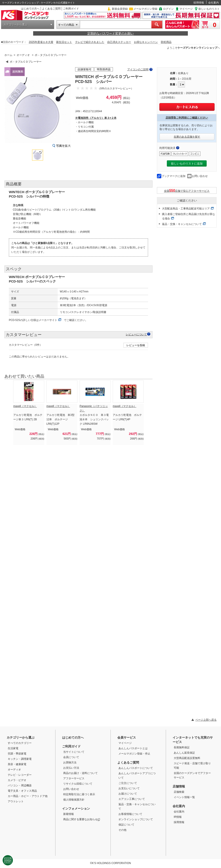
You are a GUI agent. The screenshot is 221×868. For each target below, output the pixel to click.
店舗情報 (179, 786)
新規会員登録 (120, 9)
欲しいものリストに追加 (187, 164)
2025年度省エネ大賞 (41, 42)
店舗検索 (179, 792)
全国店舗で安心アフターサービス (187, 191)
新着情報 (69, 814)
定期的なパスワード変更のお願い (110, 33)
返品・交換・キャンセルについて (182, 224)
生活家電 (13, 748)
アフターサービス (74, 778)
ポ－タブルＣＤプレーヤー (51, 55)
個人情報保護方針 (74, 800)
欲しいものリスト (209, 9)
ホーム (8, 55)
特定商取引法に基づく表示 (79, 794)
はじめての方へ (30, 9)
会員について (71, 757)
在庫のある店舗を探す (187, 137)
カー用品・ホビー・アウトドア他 (28, 796)
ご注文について (128, 783)
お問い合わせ (200, 176)
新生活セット (64, 42)
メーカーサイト (48, 320)
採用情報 (199, 3)
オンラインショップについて (136, 819)
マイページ (186, 9)
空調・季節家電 (17, 754)
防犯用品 (166, 42)
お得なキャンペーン (146, 42)
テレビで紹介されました (90, 42)
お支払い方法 (71, 768)
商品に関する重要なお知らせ (82, 819)
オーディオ (23, 55)
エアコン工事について (132, 799)
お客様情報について (130, 814)
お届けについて (128, 794)
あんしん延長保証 (184, 753)
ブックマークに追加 (173, 176)
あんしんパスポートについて (136, 768)
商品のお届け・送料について (80, 773)
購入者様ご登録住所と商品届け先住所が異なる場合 (189, 216)
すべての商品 (66, 25)
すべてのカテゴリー (20, 743)
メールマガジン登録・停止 (134, 754)
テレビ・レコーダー (20, 775)
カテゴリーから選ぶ (15, 25)
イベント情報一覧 (184, 797)
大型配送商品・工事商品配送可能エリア (186, 209)
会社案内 (213, 3)
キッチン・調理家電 (20, 759)
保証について (126, 825)
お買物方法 (70, 762)
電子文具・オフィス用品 (22, 791)
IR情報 (178, 817)
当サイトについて (74, 752)
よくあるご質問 (51, 9)
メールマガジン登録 (145, 9)
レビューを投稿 (136, 345)
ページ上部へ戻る (206, 720)
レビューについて (136, 334)
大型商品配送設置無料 (187, 758)
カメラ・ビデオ (17, 780)
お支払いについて (129, 788)
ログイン (168, 9)
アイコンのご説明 (138, 69)
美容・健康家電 (17, 764)
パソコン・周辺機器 (20, 785)
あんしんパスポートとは (133, 748)
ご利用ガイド (71, 9)
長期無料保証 (182, 747)
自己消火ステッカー (119, 42)
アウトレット (16, 801)
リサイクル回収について (78, 784)
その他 (122, 830)
